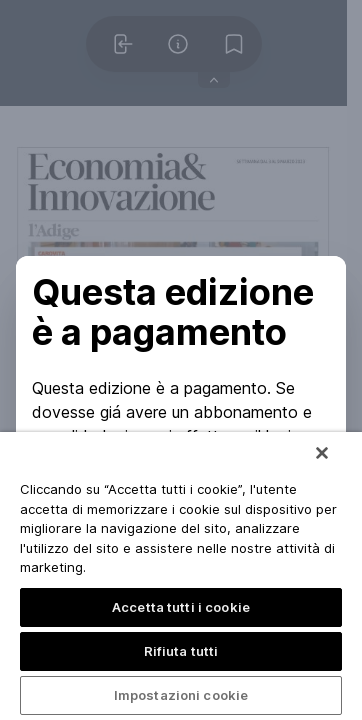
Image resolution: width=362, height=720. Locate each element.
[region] (181, 576)
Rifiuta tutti (181, 651)
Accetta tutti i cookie (181, 607)
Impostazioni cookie (181, 695)
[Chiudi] (322, 453)
